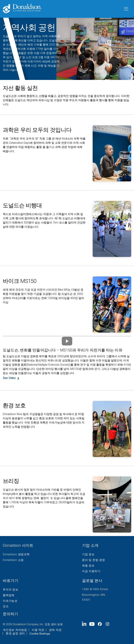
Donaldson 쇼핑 (13, 560)
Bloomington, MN (94, 595)
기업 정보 (88, 554)
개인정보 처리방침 (15, 630)
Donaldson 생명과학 (16, 554)
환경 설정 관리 (15, 633)
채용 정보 (88, 566)
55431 (86, 600)
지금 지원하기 (91, 571)
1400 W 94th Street (95, 589)
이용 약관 (38, 630)
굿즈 (6, 606)
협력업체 (9, 595)
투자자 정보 (11, 590)
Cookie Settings (40, 633)
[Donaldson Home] (62, 9)
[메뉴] (126, 9)
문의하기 (10, 614)
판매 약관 (55, 630)
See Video (9, 378)
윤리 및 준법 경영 (94, 560)
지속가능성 (10, 601)
